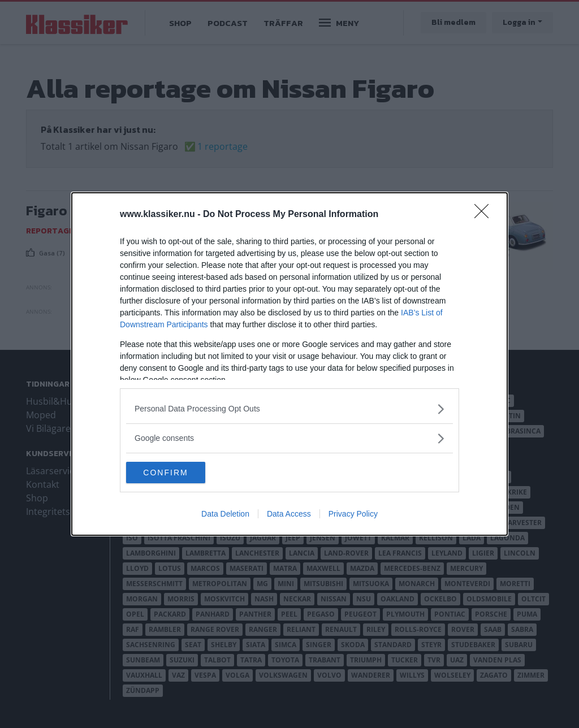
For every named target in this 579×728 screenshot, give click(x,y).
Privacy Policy (353, 514)
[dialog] (289, 364)
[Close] (485, 214)
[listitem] (289, 408)
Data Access (289, 514)
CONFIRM (180, 473)
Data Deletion (225, 514)
